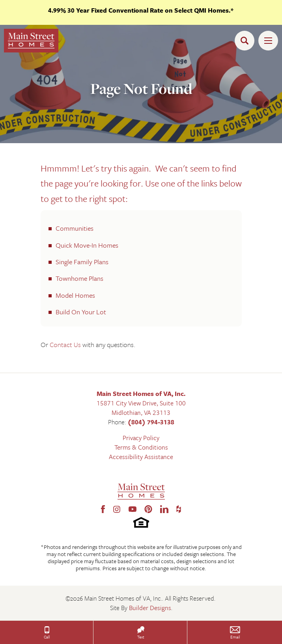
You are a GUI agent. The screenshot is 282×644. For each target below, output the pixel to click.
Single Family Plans (82, 262)
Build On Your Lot (81, 312)
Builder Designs (150, 608)
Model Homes (75, 295)
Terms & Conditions (141, 447)
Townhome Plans (79, 278)
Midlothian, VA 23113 (141, 413)
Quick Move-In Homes (87, 245)
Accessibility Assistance (141, 457)
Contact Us (66, 344)
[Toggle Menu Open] (268, 41)
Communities (75, 228)
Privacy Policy (141, 438)
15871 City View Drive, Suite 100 (141, 403)
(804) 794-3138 (151, 422)
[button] (247, 41)
